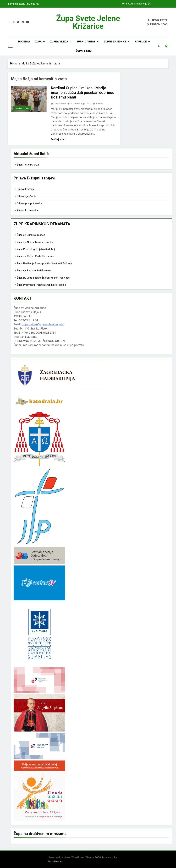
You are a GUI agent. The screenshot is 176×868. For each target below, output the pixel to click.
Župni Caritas (86, 42)
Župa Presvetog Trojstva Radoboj (36, 249)
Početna (24, 42)
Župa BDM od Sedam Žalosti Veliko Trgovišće (43, 278)
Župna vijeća (59, 42)
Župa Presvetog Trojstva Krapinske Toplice (41, 285)
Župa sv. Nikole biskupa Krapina (35, 242)
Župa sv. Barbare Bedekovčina (34, 271)
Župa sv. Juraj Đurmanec (31, 235)
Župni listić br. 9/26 (28, 165)
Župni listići (84, 51)
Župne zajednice (115, 42)
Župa (38, 42)
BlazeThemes (55, 861)
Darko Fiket (60, 103)
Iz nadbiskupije (22, 108)
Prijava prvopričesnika (29, 203)
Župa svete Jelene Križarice (88, 22)
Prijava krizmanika (27, 211)
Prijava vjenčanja (26, 196)
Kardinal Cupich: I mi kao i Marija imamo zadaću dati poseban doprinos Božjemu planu (82, 93)
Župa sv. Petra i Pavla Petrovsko (35, 256)
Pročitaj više (59, 139)
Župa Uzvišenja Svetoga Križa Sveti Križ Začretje (44, 263)
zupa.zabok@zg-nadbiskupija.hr (43, 324)
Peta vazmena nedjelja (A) (137, 4)
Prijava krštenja (26, 189)
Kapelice (141, 42)
